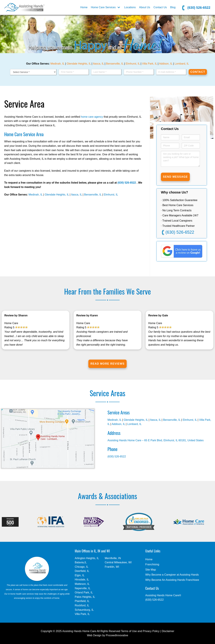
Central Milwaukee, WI (118, 562)
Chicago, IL (82, 567)
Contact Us (160, 7)
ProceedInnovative (117, 635)
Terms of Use (129, 631)
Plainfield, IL (82, 601)
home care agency (92, 117)
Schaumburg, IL (84, 610)
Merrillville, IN (113, 558)
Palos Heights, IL (85, 597)
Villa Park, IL (150, 64)
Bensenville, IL (115, 64)
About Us (145, 7)
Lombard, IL (182, 64)
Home (84, 7)
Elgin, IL (80, 575)
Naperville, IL (83, 588)
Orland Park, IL (84, 592)
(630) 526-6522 (195, 8)
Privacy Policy (151, 631)
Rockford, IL (82, 605)
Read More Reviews (107, 364)
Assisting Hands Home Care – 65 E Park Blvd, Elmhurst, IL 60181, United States (156, 440)
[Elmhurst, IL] (24, 7)
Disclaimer (168, 631)
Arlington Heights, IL (87, 558)
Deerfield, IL (82, 571)
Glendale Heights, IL (79, 64)
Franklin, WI (112, 567)
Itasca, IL (98, 64)
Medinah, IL (57, 64)
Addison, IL (166, 64)
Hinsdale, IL (82, 580)
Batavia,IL (81, 562)
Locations (130, 7)
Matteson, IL (82, 584)
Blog (173, 7)
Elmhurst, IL (133, 64)
